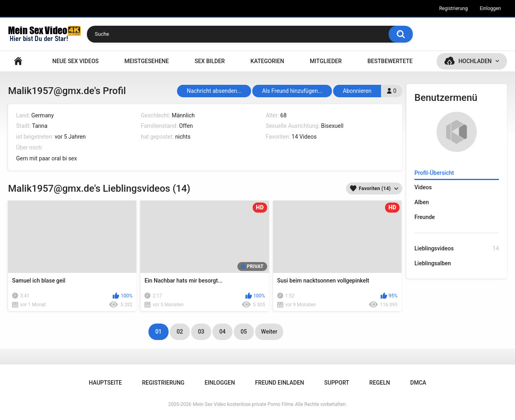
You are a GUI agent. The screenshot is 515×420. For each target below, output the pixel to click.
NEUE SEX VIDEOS (75, 61)
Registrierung (453, 8)
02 (180, 332)
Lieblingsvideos (457, 249)
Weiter (269, 332)
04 (222, 332)
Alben (422, 202)
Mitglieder (326, 61)
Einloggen (490, 8)
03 (201, 332)
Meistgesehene (146, 61)
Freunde (425, 217)
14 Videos (304, 137)
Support (337, 383)
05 (244, 332)
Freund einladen (280, 383)
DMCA (418, 383)
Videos (423, 187)
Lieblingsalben (433, 263)
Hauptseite (18, 61)
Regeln (380, 383)
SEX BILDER (210, 61)
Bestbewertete (390, 61)
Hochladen (475, 61)
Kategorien (268, 61)
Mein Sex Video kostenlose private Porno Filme (243, 404)
